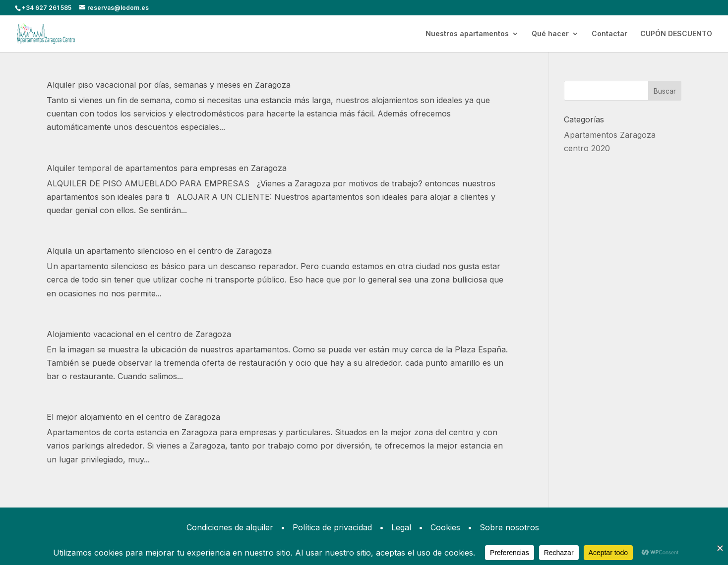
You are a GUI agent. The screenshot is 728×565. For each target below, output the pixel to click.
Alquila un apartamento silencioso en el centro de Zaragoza (159, 251)
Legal (401, 527)
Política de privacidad (332, 527)
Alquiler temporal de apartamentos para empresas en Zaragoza (167, 168)
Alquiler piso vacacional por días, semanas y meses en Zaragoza (169, 85)
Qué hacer (550, 34)
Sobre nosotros (509, 527)
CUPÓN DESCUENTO (676, 34)
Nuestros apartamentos (467, 34)
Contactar (609, 34)
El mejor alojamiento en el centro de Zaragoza (133, 417)
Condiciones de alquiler (230, 527)
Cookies (445, 527)
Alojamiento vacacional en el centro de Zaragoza (139, 334)
